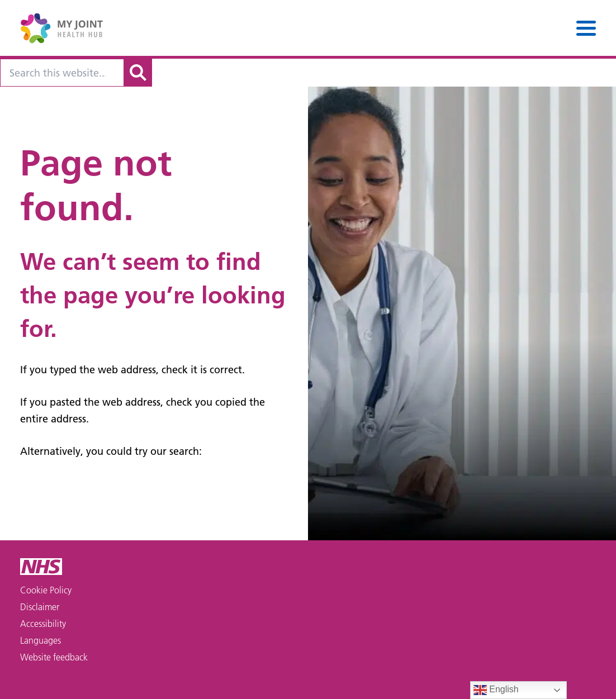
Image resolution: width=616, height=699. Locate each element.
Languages (41, 640)
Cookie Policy (46, 590)
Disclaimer (40, 607)
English (496, 690)
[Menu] (586, 28)
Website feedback (54, 657)
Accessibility (43, 624)
